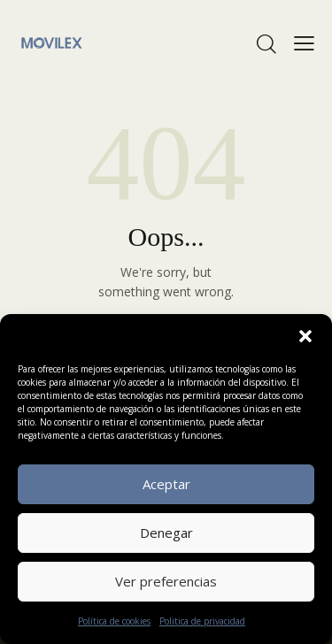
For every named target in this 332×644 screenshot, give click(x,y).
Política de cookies (114, 621)
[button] (305, 336)
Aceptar (166, 484)
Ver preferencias (166, 581)
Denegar (166, 533)
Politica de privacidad (202, 621)
